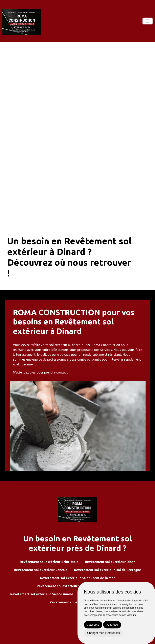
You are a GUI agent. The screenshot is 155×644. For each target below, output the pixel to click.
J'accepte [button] (93, 625)
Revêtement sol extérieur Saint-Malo (49, 562)
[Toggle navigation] (148, 21)
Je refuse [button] (112, 625)
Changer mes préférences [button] (104, 633)
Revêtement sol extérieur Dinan (110, 562)
